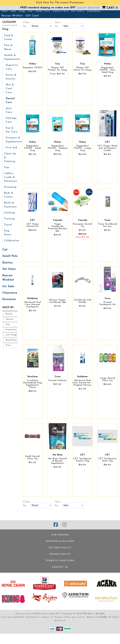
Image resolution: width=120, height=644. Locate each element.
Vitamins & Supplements (14, 148)
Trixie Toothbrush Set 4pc (108, 237)
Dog (22, 23)
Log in (82, 8)
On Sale (8, 283)
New (4, 23)
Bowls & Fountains (10, 207)
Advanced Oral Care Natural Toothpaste (33, 316)
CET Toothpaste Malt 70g (107, 472)
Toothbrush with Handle (83, 313)
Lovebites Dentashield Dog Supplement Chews (33, 396)
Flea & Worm (8, 58)
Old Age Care (11, 129)
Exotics (7, 260)
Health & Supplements (12, 68)
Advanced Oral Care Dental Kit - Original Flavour (82, 395)
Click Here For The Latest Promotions (60, 3)
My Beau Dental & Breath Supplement (57, 473)
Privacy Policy (60, 565)
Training (9, 220)
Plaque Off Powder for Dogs (57, 81)
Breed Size (11, 336)
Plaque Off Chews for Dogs (82, 81)
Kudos (104, 628)
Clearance (94, 23)
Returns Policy (60, 559)
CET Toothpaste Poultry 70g (82, 472)
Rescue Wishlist (12, 28)
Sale (13, 23)
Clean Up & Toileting (11, 163)
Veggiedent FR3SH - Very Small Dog (107, 82)
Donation (9, 295)
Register (94, 8)
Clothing (9, 215)
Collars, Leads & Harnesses (10, 180)
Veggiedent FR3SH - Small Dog (32, 160)
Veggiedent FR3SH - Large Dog (82, 160)
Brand (9, 310)
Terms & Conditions (60, 572)
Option (9, 315)
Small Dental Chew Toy (33, 469)
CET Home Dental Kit (33, 237)
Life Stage (11, 330)
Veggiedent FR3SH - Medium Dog (58, 160)
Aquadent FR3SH (32, 80)
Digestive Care (11, 77)
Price (8, 341)
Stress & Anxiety (11, 87)
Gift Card (32, 28)
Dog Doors (11, 232)
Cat (30, 23)
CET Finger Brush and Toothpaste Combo (107, 160)
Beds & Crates (8, 197)
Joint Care (9, 119)
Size (8, 320)
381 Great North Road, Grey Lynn (65, 13)
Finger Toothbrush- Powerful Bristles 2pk (57, 239)
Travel (8, 226)
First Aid (11, 155)
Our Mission (60, 546)
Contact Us (60, 578)
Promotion (11, 325)
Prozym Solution (58, 392)
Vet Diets (78, 23)
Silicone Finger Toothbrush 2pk (58, 313)
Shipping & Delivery (60, 553)
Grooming (10, 190)
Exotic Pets (60, 23)
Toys (7, 171)
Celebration (11, 238)
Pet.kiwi (88, 624)
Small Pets (43, 23)
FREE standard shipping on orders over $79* (48, 8)
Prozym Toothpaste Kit (107, 315)
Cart (112, 8)
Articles (100, 624)
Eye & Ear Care (11, 138)
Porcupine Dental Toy (82, 237)
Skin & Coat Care (10, 98)
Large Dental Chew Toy (108, 391)
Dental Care (10, 110)
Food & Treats (8, 49)
